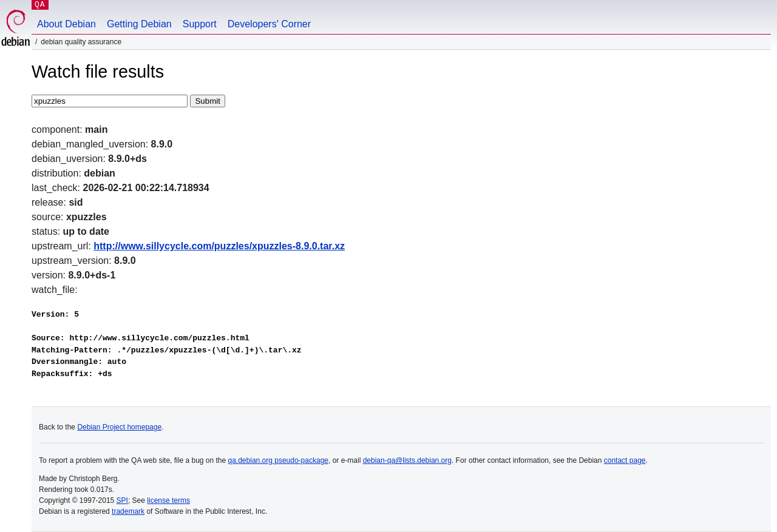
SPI (122, 500)
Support (200, 24)
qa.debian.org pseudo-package (278, 460)
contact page (625, 460)
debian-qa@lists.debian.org (407, 460)
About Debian (66, 24)
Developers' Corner (269, 24)
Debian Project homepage (119, 427)
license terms (168, 500)
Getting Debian (139, 24)
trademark (128, 511)
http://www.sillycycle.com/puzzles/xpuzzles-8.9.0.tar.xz (219, 246)
